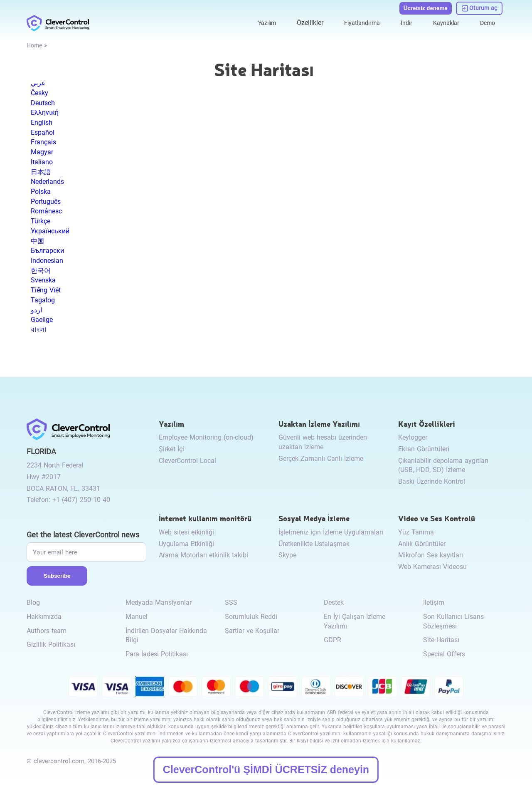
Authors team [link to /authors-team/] (47, 631)
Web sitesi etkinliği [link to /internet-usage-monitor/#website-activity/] (186, 532)
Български (47, 251)
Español (43, 132)
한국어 (41, 271)
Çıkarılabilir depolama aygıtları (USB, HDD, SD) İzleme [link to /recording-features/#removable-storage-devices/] (443, 465)
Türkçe (41, 221)
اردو (36, 310)
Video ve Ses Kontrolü (437, 518)
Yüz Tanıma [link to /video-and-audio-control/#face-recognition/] (416, 532)
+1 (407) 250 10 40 (81, 500)
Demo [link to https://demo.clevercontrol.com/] (486, 21)
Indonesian (47, 261)
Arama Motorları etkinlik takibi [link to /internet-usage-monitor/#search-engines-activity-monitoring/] (203, 555)
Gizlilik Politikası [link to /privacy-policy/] (51, 644)
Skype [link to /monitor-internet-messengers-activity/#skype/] (287, 555)
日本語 (41, 172)
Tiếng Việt (46, 290)
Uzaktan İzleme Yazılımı (319, 424)
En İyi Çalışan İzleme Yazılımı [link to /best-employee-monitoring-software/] (355, 621)
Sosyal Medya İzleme (314, 518)
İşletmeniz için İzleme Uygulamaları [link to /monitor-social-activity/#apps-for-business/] (331, 532)
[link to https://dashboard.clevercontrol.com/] (479, 7)
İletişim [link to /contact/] (434, 602)
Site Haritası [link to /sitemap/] (441, 640)
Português (46, 202)
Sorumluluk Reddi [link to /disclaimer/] (251, 617)
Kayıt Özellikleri (427, 424)
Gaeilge (42, 320)
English (42, 122)
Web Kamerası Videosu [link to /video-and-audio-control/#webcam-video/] (432, 567)
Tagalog (43, 300)
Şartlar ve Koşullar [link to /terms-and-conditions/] (252, 631)
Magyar (42, 152)
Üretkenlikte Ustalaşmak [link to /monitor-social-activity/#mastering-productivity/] (314, 544)
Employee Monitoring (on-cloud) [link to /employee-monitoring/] (206, 437)
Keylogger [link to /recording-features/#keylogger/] (413, 437)
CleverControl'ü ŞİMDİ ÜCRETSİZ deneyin (266, 769)
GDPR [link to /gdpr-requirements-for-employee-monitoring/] (332, 640)
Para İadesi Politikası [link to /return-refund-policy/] (157, 654)
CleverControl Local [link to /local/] (187, 461)
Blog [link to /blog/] (33, 602)
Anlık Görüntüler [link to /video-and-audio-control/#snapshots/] (422, 544)
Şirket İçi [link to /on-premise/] (171, 449)
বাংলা (39, 330)
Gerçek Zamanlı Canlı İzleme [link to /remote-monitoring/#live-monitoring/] (321, 459)
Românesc (46, 211)
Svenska (43, 280)
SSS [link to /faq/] (231, 602)
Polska (41, 192)
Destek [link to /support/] (334, 602)
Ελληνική (45, 113)
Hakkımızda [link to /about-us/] (44, 617)
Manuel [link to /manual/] (137, 617)
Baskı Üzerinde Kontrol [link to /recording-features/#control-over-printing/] (432, 481)
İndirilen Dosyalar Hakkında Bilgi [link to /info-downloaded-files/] (166, 636)
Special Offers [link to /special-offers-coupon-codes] (444, 654)
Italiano (42, 162)
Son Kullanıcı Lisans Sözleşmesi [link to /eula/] (453, 621)
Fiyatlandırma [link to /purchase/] (352, 21)
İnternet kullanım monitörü (205, 518)
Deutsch (43, 103)
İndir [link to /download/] (400, 21)
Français (43, 142)
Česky (39, 93)
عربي (38, 83)
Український (50, 231)
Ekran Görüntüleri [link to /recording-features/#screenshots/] (424, 449)
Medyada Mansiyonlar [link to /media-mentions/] (159, 602)
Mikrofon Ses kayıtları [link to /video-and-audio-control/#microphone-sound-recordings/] (431, 555)
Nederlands (47, 182)
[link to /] (58, 22)
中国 (37, 241)
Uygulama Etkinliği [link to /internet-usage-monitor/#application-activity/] (186, 544)
